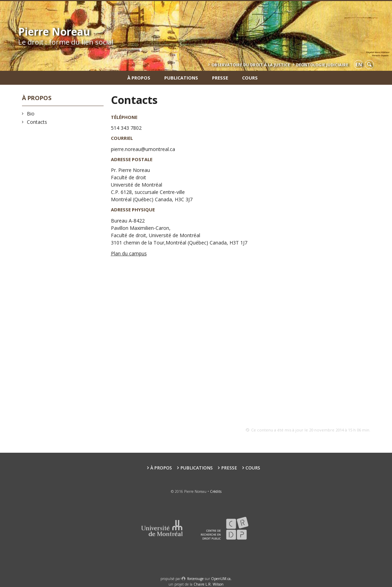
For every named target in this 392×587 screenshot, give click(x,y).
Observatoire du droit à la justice (251, 65)
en (359, 64)
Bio (31, 114)
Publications (181, 78)
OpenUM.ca (221, 579)
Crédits (216, 491)
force (195, 579)
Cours (250, 78)
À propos (139, 78)
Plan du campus (129, 253)
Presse (220, 78)
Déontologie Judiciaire (322, 65)
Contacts (37, 122)
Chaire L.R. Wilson (209, 584)
